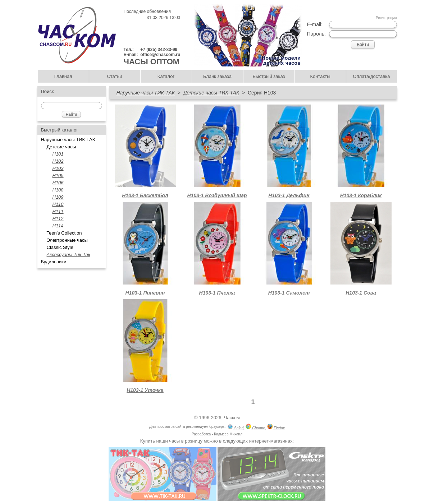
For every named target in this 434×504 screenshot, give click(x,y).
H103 (58, 168)
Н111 (58, 211)
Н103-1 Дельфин (289, 195)
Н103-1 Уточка (145, 390)
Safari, (236, 427)
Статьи (114, 76)
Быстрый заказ (269, 76)
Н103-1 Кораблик (361, 195)
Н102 (58, 161)
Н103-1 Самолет (289, 293)
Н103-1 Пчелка (217, 293)
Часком (232, 418)
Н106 (58, 183)
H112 (58, 219)
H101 (58, 154)
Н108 (58, 190)
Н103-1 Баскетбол (145, 195)
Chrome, (256, 427)
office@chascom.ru (160, 55)
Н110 (58, 204)
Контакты (320, 76)
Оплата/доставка (372, 76)
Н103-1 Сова (361, 293)
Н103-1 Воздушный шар (217, 195)
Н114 (58, 226)
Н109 (58, 197)
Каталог (166, 76)
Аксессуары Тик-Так (68, 255)
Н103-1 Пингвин (145, 293)
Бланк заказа (217, 76)
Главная (63, 76)
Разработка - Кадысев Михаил (217, 434)
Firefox (276, 427)
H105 (58, 175)
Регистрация (386, 18)
